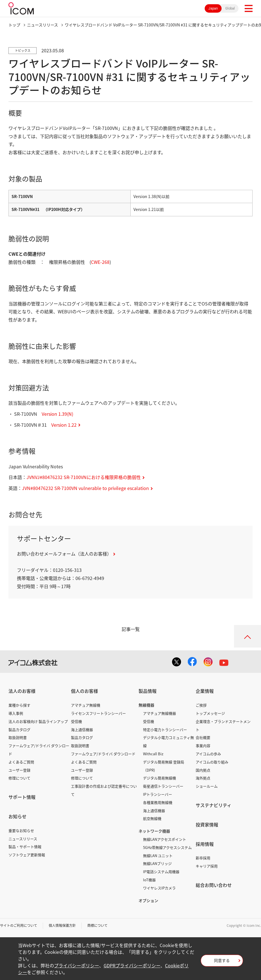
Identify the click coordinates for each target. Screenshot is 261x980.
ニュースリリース (23, 839)
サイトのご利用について (19, 925)
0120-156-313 (67, 570)
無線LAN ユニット (158, 856)
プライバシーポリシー (77, 965)
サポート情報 (22, 797)
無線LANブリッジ (157, 863)
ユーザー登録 (19, 770)
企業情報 (205, 691)
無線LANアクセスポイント (165, 839)
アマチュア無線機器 (159, 713)
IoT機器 (149, 880)
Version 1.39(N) (57, 414)
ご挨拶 (201, 705)
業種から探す (19, 705)
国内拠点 (203, 770)
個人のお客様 (84, 691)
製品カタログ (19, 730)
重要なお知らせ (21, 830)
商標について (97, 925)
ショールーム (207, 786)
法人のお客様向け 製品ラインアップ (38, 721)
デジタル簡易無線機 (159, 778)
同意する (222, 960)
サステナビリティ (214, 805)
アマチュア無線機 (86, 705)
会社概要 (203, 737)
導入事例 (16, 713)
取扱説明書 (18, 737)
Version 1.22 (64, 425)
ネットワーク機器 (154, 831)
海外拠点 (203, 778)
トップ (14, 25)
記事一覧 (131, 629)
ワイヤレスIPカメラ (159, 888)
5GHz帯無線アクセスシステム (167, 847)
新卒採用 (203, 858)
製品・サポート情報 (25, 847)
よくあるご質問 (21, 762)
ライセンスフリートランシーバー (98, 713)
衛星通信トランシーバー (163, 786)
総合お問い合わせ (214, 885)
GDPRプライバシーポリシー (132, 965)
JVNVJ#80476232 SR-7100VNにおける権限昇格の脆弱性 (84, 477)
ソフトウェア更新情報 (27, 855)
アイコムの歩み (208, 754)
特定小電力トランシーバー (165, 730)
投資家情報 (207, 824)
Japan (213, 8)
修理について (19, 778)
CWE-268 (100, 262)
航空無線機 (152, 818)
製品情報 (148, 691)
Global (230, 8)
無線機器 (146, 705)
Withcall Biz (153, 754)
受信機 (76, 721)
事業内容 (203, 746)
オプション (148, 900)
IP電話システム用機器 (161, 872)
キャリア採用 (207, 866)
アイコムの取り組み (212, 762)
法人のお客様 (22, 691)
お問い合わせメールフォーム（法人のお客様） (64, 554)
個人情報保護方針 (62, 925)
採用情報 (205, 844)
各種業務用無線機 (158, 802)
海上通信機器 (82, 730)
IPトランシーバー (158, 794)
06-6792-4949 (90, 578)
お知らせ (17, 816)
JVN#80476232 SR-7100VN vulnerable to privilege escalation (85, 488)
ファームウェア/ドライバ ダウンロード (103, 754)
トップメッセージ (210, 713)
